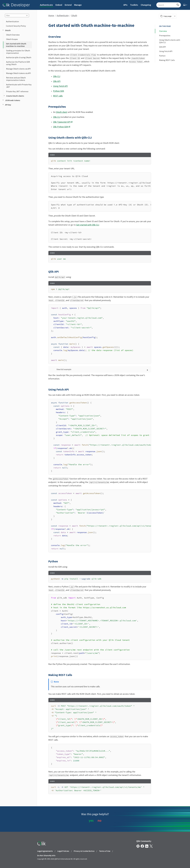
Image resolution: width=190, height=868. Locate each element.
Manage (78, 5)
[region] (100, 183)
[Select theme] (185, 5)
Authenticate (46, 5)
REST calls (58, 96)
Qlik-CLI (57, 76)
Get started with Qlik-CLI (88, 225)
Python (162, 56)
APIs (125, 5)
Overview (163, 31)
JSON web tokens (11, 100)
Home (51, 15)
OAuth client (62, 112)
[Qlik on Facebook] (142, 846)
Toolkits (134, 5)
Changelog (146, 5)
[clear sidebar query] (27, 16)
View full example (64, 369)
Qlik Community (144, 841)
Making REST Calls (167, 60)
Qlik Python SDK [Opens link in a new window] (61, 127)
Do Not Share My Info (46, 855)
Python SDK (59, 91)
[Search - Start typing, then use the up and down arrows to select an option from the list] (167, 5)
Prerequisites (165, 35)
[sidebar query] (17, 16)
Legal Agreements (45, 851)
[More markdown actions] (175, 16)
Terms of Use (105, 851)
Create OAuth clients (14, 96)
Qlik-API (57, 81)
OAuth (6, 30)
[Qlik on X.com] (151, 846)
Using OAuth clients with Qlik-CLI (170, 41)
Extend (68, 5)
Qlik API (163, 47)
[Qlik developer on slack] (138, 846)
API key (7, 105)
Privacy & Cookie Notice (84, 851)
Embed (59, 5)
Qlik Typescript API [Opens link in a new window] (62, 122)
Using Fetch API (60, 86)
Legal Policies (63, 851)
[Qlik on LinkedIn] (147, 846)
